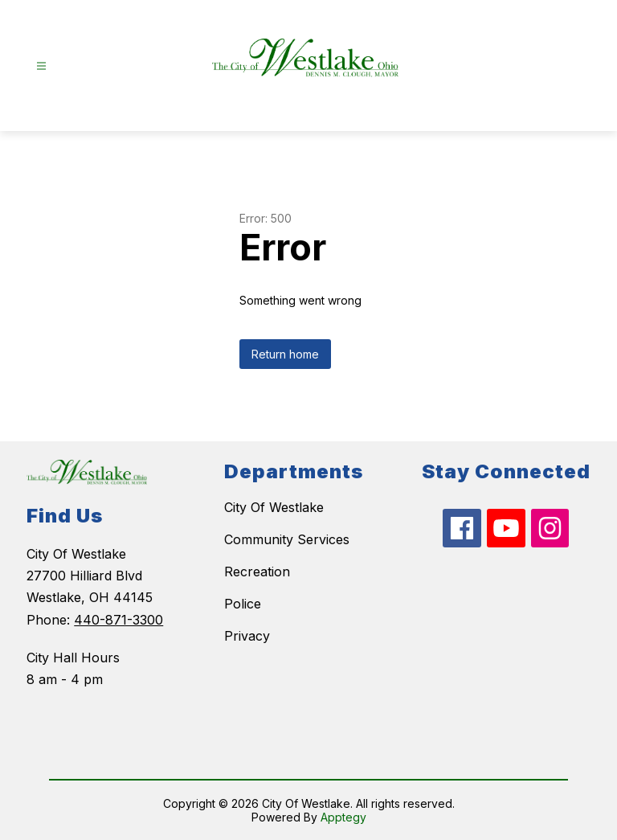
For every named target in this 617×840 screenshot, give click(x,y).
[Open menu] (41, 66)
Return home (285, 354)
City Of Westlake (274, 507)
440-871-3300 (118, 620)
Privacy (247, 636)
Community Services (287, 539)
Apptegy (343, 817)
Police (243, 604)
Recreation (257, 572)
